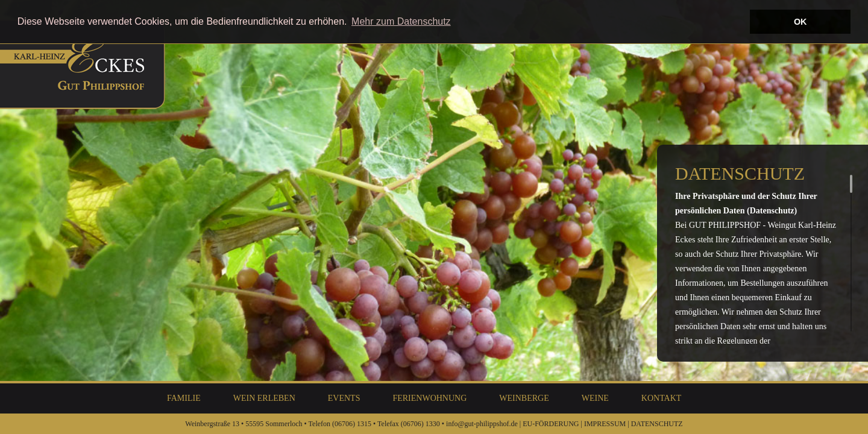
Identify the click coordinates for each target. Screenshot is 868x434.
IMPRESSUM (605, 424)
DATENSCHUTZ (657, 424)
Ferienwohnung (429, 398)
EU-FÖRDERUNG (551, 424)
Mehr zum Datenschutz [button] (401, 21)
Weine (595, 398)
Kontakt (662, 398)
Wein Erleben (264, 398)
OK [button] (800, 22)
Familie (184, 398)
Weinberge (524, 398)
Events (344, 398)
